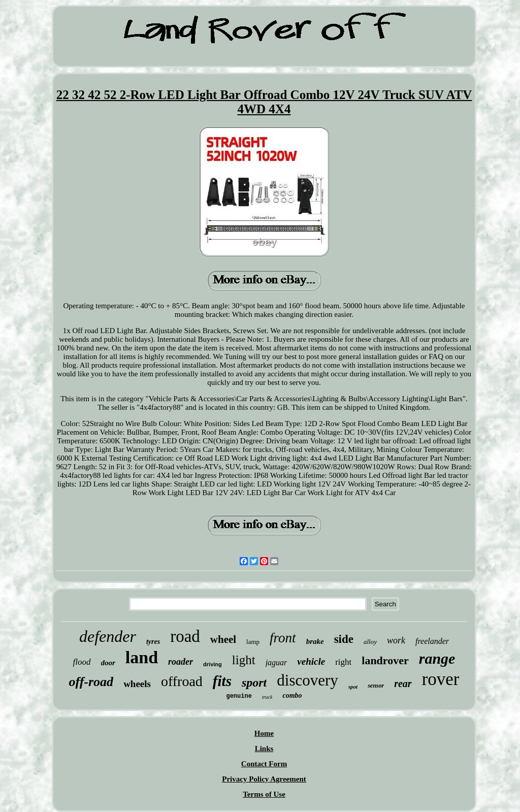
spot (353, 687)
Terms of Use (264, 794)
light (244, 660)
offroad (182, 681)
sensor (376, 686)
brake (315, 641)
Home (264, 733)
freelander (432, 641)
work (396, 640)
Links (264, 749)
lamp (253, 642)
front (283, 638)
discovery (307, 680)
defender (108, 636)
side (344, 639)
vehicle (311, 661)
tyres (153, 642)
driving (213, 664)
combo (292, 695)
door (108, 663)
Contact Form (264, 764)
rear (403, 684)
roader (181, 662)
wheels (137, 684)
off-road (91, 682)
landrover (385, 660)
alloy (370, 642)
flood (82, 662)
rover (441, 679)
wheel (223, 639)
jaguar (277, 662)
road (185, 636)
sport (254, 683)
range (437, 658)
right (343, 662)
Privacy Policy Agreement (264, 779)
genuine (239, 696)
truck (267, 697)
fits (222, 681)
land (142, 657)
